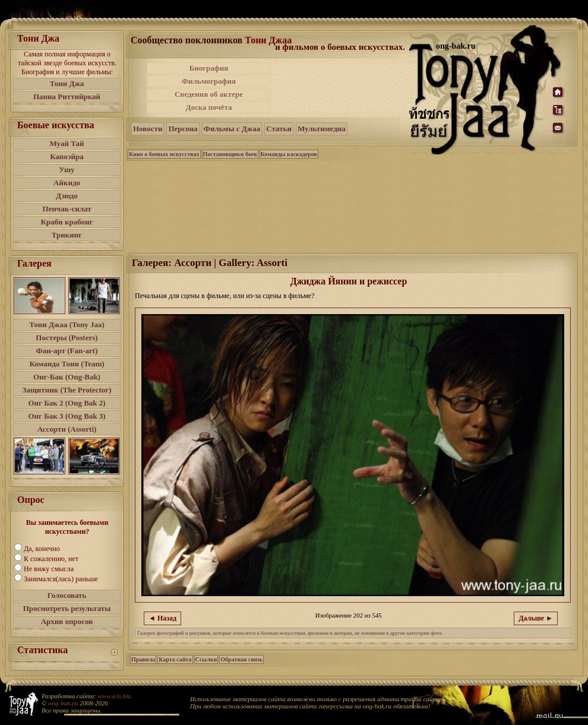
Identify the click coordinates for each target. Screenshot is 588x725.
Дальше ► (536, 618)
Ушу (67, 170)
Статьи (279, 129)
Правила (143, 659)
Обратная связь (241, 659)
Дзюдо (67, 196)
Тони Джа (67, 83)
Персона (183, 129)
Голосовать (67, 595)
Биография (209, 68)
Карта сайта (175, 659)
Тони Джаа (268, 40)
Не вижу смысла (49, 569)
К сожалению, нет (51, 559)
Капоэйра (67, 156)
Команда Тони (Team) (67, 364)
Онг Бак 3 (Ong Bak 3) (67, 416)
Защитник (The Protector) (67, 390)
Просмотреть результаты (67, 608)
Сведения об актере (209, 94)
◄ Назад (162, 618)
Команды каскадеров (289, 154)
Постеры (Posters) (67, 338)
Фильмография (209, 81)
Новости (148, 129)
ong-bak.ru (63, 703)
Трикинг (67, 235)
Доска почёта (208, 107)
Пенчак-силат (67, 209)
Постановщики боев (230, 154)
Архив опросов (67, 621)
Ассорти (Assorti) (67, 429)
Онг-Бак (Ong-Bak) (67, 377)
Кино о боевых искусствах (164, 154)
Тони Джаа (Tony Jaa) (67, 324)
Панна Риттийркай (67, 96)
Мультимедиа (322, 129)
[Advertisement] (341, 88)
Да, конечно (42, 549)
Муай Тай (67, 143)
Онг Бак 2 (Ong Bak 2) (67, 403)
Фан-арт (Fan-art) (67, 351)
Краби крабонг (67, 222)
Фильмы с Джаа (232, 129)
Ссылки (206, 659)
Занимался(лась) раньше (61, 579)
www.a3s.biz (114, 696)
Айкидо (67, 183)
